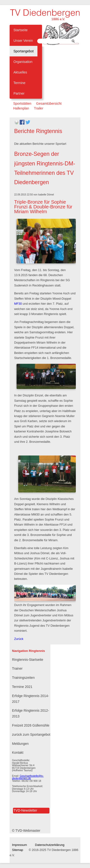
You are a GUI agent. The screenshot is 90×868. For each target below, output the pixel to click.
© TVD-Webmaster (26, 831)
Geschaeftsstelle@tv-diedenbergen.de (28, 777)
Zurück (19, 639)
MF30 (18, 304)
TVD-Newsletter (25, 810)
